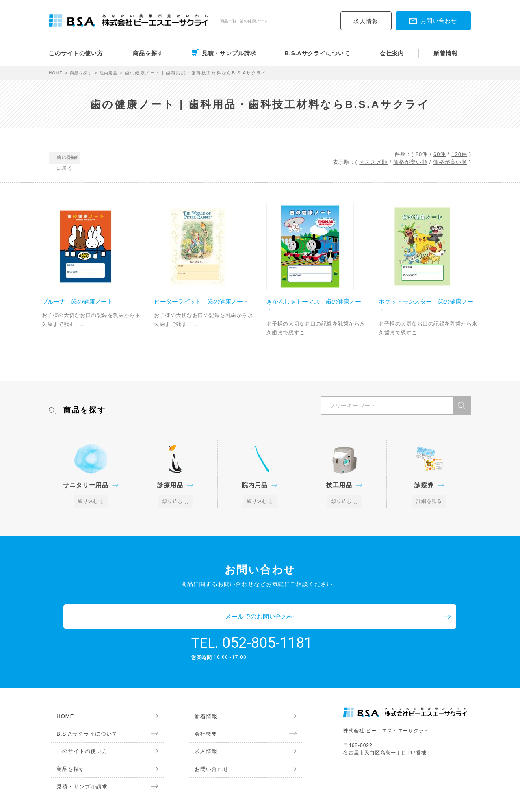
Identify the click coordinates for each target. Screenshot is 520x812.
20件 (422, 154)
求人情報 (366, 21)
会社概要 (201, 714)
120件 (459, 154)
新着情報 (446, 53)
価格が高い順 (450, 162)
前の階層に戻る (86, 158)
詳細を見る (429, 506)
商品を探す (148, 53)
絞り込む (89, 506)
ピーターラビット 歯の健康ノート (203, 309)
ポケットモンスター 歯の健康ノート (427, 309)
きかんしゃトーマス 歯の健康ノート (315, 309)
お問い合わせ (207, 751)
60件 (440, 154)
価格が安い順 (410, 162)
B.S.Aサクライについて (317, 53)
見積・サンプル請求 (229, 53)
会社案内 (392, 53)
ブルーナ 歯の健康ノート (87, 305)
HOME (57, 73)
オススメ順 (373, 162)
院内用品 (115, 73)
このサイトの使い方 (76, 53)
